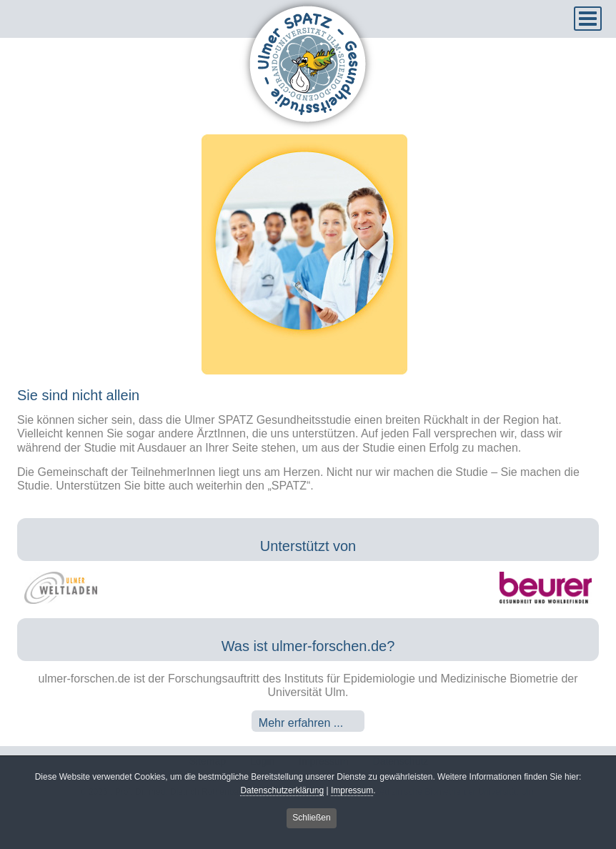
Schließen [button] (311, 820)
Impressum (352, 792)
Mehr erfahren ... (301, 723)
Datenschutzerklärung (282, 792)
